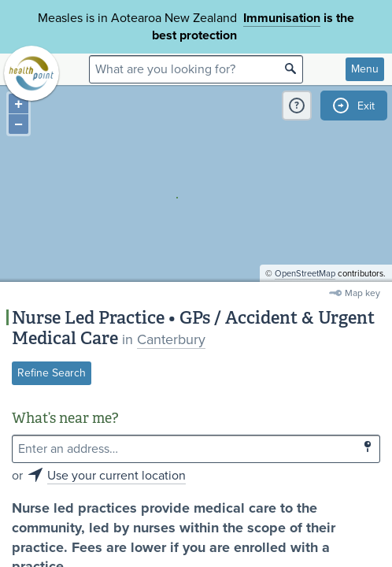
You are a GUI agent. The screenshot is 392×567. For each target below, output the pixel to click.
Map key (362, 293)
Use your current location (116, 476)
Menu (365, 69)
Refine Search (52, 373)
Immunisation (282, 18)
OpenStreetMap (305, 274)
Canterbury (171, 339)
